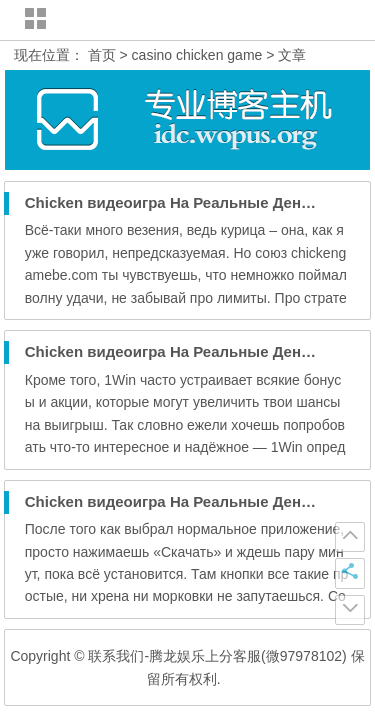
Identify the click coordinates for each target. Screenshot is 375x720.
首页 (102, 55)
